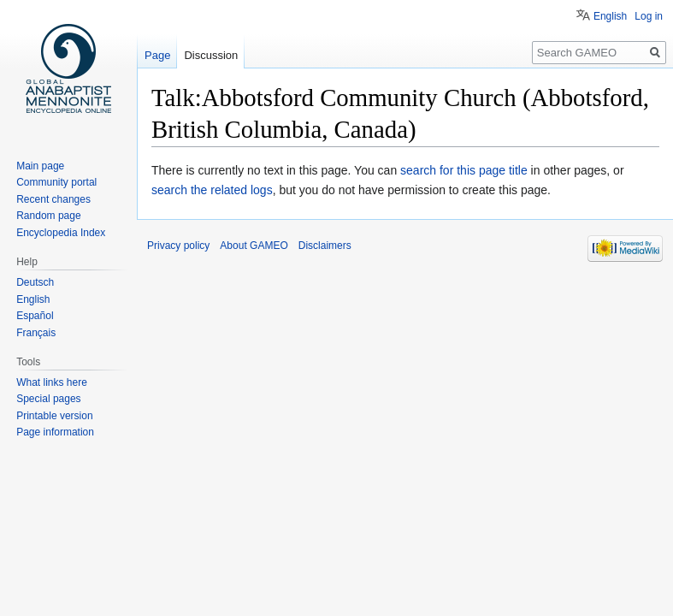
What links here (52, 382)
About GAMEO (254, 246)
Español (35, 316)
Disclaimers (325, 246)
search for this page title (464, 170)
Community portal (56, 182)
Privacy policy (178, 246)
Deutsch (35, 282)
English (610, 16)
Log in (649, 16)
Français (36, 333)
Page (157, 55)
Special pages (48, 399)
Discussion (211, 55)
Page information (55, 432)
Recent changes (53, 199)
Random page (48, 216)
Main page (40, 166)
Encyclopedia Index (61, 233)
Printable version (54, 416)
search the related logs (212, 190)
